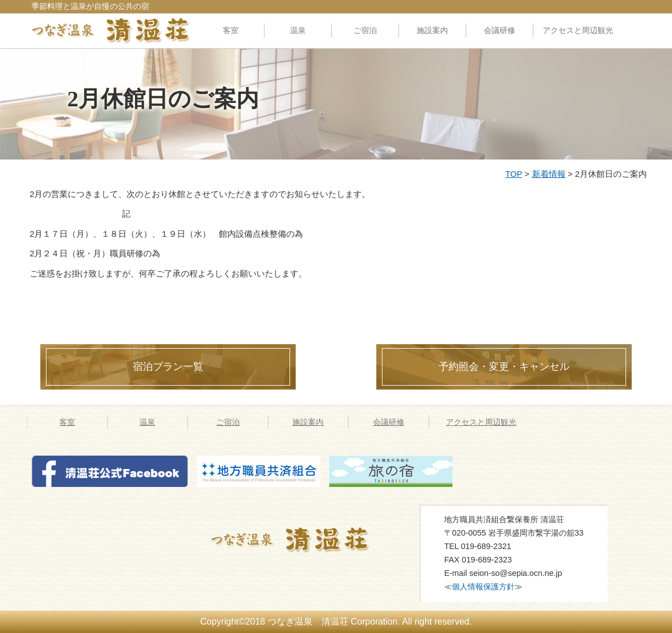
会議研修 (500, 30)
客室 (231, 30)
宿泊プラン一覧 (168, 367)
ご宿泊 (365, 30)
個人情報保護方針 (483, 587)
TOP (514, 174)
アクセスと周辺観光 (578, 30)
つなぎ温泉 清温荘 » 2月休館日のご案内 (304, 540)
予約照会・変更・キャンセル (504, 367)
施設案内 (432, 30)
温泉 (298, 30)
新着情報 (549, 174)
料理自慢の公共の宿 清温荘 (111, 30)
